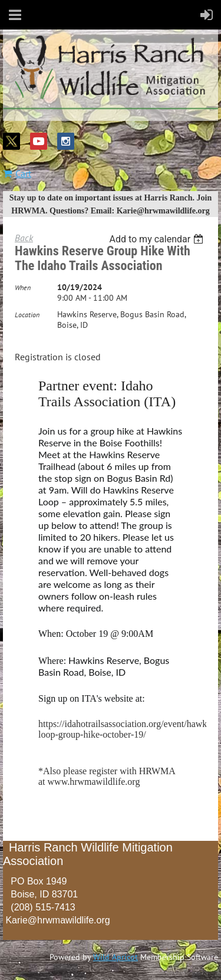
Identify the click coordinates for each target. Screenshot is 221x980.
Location (27, 315)
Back (24, 238)
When (23, 287)
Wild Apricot (116, 957)
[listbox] (158, 239)
